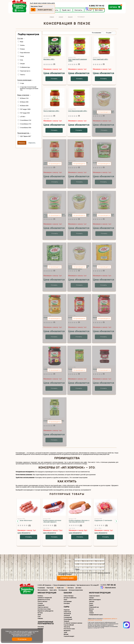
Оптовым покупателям (76, 592)
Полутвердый (68, 622)
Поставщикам (63, 592)
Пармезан (67, 612)
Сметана (92, 604)
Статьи (96, 12)
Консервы (67, 606)
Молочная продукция (100, 595)
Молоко (91, 611)
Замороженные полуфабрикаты (46, 625)
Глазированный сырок (96, 617)
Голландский (68, 620)
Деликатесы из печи (44, 602)
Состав (20, 41)
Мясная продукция (47, 595)
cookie (30, 633)
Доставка (106, 12)
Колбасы (40, 598)
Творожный (67, 616)
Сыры (66, 609)
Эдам (65, 635)
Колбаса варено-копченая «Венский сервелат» (52, 524)
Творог (91, 606)
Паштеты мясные (43, 610)
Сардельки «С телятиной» (103, 523)
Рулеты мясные (42, 604)
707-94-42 (108, 587)
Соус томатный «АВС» (100, 62)
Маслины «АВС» (49, 62)
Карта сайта (53, 592)
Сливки (91, 615)
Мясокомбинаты (43, 592)
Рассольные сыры (69, 631)
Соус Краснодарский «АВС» (78, 113)
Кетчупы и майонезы (70, 600)
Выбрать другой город (52, 10)
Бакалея (68, 595)
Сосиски (40, 606)
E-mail (66, 568)
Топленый (67, 618)
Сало (39, 619)
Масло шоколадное (95, 602)
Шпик (39, 617)
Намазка (40, 621)
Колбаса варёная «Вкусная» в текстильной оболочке (79, 524)
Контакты (86, 12)
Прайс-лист (74, 12)
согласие (65, 575)
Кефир (91, 613)
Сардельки (41, 608)
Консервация (68, 604)
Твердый (66, 624)
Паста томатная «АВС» (51, 113)
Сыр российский (69, 627)
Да (40, 10)
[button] (18, 524)
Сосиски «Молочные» (25, 523)
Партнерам (50, 590)
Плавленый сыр (94, 610)
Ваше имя (68, 562)
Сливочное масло (94, 598)
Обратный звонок (90, 9)
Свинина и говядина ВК (45, 600)
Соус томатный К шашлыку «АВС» (78, 62)
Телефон (67, 565)
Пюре (65, 602)
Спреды (91, 600)
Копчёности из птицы (44, 611)
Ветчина (40, 615)
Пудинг (91, 608)
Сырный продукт (69, 639)
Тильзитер (67, 629)
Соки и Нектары (69, 598)
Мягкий (66, 637)
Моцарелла (67, 633)
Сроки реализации (24, 83)
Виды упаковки (23, 98)
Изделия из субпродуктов (45, 613)
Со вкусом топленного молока (73, 625)
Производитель (23, 136)
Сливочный (67, 614)
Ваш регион (68, 572)
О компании (41, 590)
